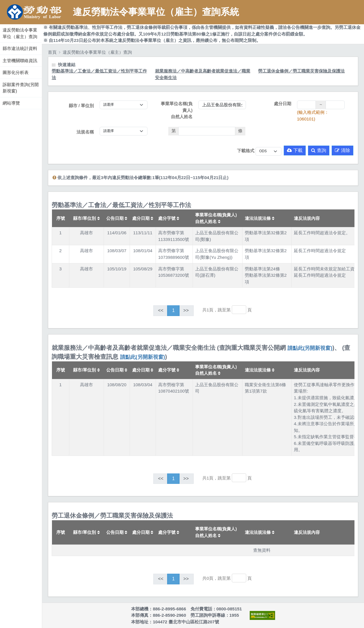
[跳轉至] (239, 310)
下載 (295, 150)
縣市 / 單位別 (81, 106)
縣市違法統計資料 (20, 48)
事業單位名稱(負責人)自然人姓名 (177, 110)
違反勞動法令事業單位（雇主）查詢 (20, 33)
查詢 (319, 150)
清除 (342, 150)
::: (1, 23)
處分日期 (283, 104)
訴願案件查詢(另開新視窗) (21, 88)
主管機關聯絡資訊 (20, 61)
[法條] (207, 131)
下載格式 (246, 151)
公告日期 (117, 218)
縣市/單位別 (86, 218)
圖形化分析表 (16, 72)
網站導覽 (11, 103)
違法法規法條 (260, 218)
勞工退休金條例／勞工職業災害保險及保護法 (301, 71)
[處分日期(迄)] (335, 105)
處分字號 (169, 218)
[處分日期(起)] (307, 105)
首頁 (52, 52)
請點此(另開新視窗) (310, 348)
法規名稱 (85, 132)
